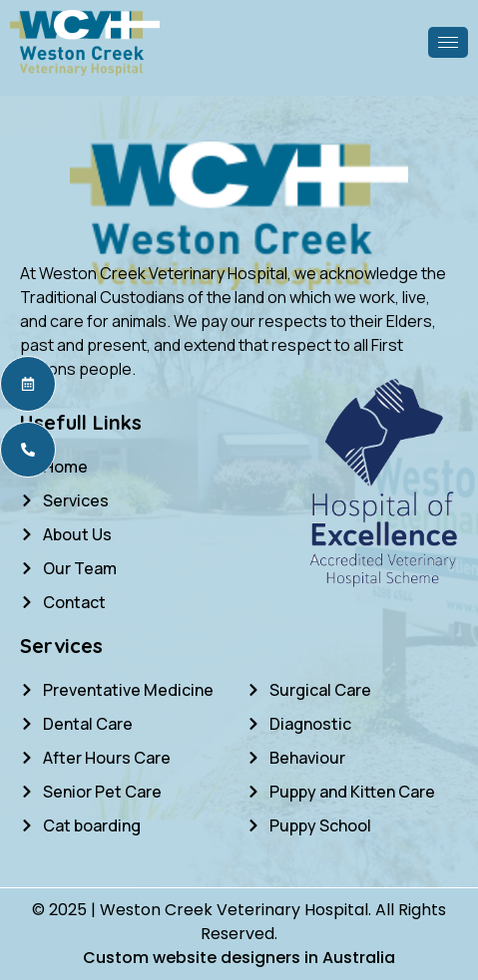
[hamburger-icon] (448, 42)
